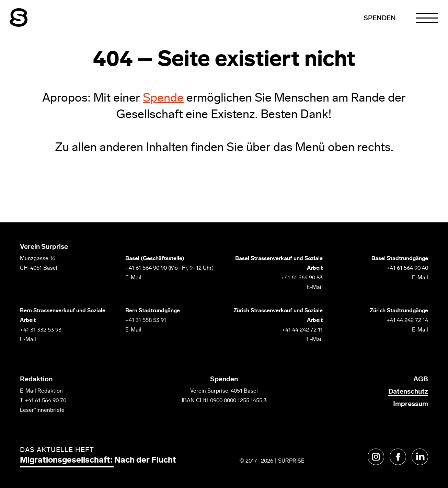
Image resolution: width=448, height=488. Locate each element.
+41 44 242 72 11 (302, 330)
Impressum (411, 404)
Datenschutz (408, 392)
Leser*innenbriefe (42, 410)
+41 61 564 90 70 (45, 401)
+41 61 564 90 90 (146, 268)
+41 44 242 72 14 (407, 321)
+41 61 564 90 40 (407, 268)
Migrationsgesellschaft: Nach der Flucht (98, 461)
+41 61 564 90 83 (302, 278)
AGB (421, 380)
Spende (163, 99)
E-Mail (133, 278)
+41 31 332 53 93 (41, 330)
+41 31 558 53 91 (146, 321)
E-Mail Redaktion (41, 391)
